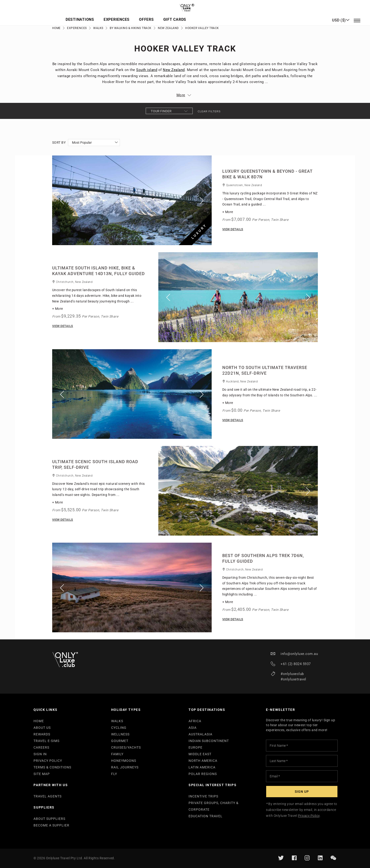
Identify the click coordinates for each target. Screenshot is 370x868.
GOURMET (120, 741)
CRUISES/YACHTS (126, 747)
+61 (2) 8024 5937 (296, 664)
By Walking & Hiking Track (131, 28)
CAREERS (41, 747)
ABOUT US (42, 728)
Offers (205, 15)
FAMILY (117, 754)
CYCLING (119, 728)
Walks (98, 28)
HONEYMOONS (124, 761)
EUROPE (196, 747)
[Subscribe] (302, 792)
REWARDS (42, 734)
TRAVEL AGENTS (48, 796)
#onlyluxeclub (292, 674)
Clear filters (209, 111)
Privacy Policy (309, 816)
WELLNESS (120, 734)
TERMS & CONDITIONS (52, 767)
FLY (114, 774)
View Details (233, 229)
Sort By (59, 143)
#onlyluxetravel (293, 679)
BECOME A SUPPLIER (51, 825)
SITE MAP (42, 774)
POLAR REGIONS (203, 774)
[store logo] (185, 6)
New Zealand (168, 28)
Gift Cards (231, 15)
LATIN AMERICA (202, 767)
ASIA (193, 728)
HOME (39, 721)
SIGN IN (40, 754)
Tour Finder (169, 111)
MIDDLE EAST (200, 754)
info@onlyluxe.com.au (299, 654)
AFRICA (195, 721)
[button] (341, 15)
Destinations (142, 15)
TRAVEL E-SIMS (46, 741)
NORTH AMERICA (203, 761)
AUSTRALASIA (200, 734)
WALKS (117, 721)
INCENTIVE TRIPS (203, 796)
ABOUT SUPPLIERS (49, 819)
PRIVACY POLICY (48, 761)
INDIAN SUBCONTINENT (209, 741)
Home (56, 28)
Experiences (177, 15)
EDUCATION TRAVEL (206, 816)
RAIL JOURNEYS (125, 767)
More (181, 95)
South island (147, 70)
